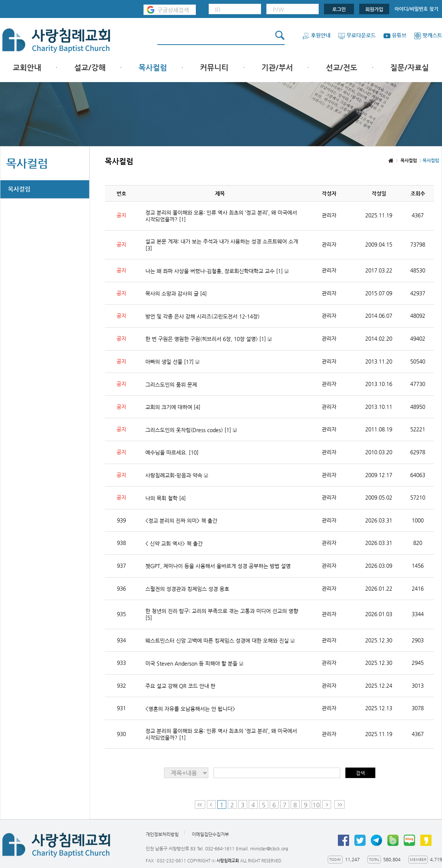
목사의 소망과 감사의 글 (176, 293)
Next (327, 804)
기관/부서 (277, 68)
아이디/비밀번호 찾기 (416, 9)
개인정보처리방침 (162, 835)
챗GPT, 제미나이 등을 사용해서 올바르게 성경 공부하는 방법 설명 (218, 566)
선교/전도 (342, 68)
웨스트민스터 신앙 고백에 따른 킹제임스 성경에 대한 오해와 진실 (220, 641)
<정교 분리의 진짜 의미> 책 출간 (181, 521)
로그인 (339, 9)
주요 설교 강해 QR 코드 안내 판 (180, 686)
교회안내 (27, 68)
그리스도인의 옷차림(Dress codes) (191, 430)
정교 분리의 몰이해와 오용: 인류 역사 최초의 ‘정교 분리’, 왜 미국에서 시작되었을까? (221, 216)
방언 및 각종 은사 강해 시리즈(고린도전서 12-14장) (202, 316)
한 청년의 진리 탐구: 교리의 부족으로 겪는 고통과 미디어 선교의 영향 (222, 614)
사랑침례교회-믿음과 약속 (177, 475)
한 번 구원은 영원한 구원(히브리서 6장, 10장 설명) (208, 339)
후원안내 (316, 35)
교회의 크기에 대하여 (173, 407)
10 (316, 805)
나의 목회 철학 (166, 498)
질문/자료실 (410, 68)
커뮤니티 (214, 68)
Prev (211, 804)
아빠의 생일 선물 (172, 362)
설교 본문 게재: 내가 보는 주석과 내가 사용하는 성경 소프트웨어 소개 (222, 245)
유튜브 (395, 35)
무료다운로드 (357, 35)
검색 (360, 773)
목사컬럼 (153, 68)
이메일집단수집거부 (210, 835)
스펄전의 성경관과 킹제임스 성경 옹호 (187, 589)
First (200, 804)
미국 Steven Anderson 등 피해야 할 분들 (194, 664)
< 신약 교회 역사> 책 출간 (174, 543)
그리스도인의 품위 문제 (171, 385)
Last (339, 804)
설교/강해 (90, 68)
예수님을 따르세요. (172, 452)
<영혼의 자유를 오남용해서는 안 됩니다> (190, 709)
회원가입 (374, 9)
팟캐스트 (428, 35)
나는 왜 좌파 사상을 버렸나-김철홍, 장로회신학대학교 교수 (217, 271)
